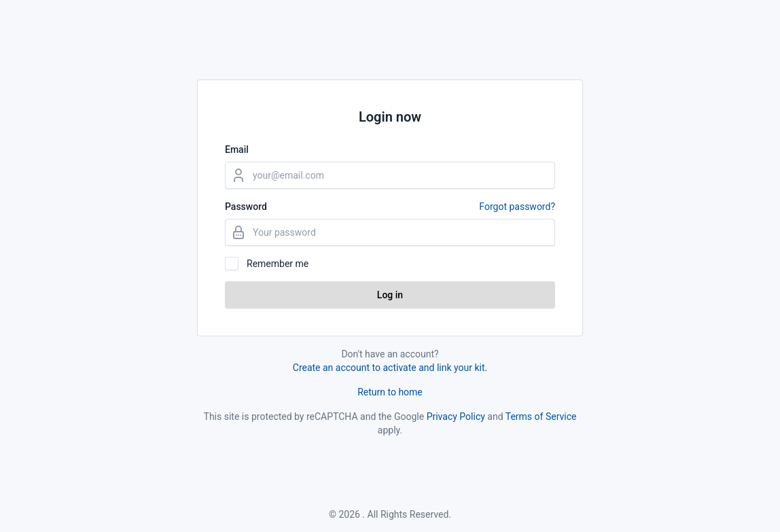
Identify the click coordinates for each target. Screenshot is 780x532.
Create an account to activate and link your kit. (390, 368)
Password (390, 207)
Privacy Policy (456, 416)
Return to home (390, 392)
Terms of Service (541, 416)
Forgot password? (517, 207)
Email (237, 149)
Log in (390, 295)
